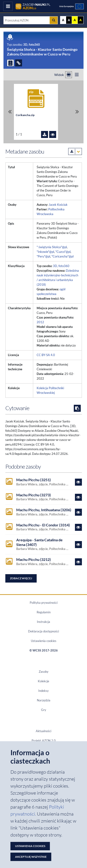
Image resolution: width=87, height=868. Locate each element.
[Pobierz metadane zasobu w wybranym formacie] (75, 151)
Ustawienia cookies (44, 641)
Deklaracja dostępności (43, 631)
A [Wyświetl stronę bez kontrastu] (63, 20)
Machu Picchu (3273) (34, 495)
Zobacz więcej (21, 578)
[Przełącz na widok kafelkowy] (69, 75)
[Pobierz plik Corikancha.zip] (45, 134)
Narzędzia (44, 700)
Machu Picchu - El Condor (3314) (43, 525)
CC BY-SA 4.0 (46, 355)
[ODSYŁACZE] (19, 63)
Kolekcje (43, 681)
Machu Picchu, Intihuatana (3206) (44, 510)
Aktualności (43, 731)
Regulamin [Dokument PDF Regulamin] (44, 612)
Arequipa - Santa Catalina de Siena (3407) (39, 542)
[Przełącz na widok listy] (77, 75)
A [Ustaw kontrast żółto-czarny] (75, 20)
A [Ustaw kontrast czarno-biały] (69, 20)
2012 (40, 322)
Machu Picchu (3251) (34, 480)
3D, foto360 (61, 266)
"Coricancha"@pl (63, 256)
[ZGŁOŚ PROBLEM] (10, 63)
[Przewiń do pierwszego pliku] (10, 112)
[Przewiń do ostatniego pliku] (77, 112)
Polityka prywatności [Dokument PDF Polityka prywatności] (44, 603)
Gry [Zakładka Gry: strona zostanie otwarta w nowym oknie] (44, 710)
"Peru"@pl (43, 256)
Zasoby (44, 672)
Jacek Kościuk (58, 205)
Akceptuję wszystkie (31, 857)
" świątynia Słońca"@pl (52, 247)
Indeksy (43, 691)
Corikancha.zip (25, 115)
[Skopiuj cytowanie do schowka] (77, 408)
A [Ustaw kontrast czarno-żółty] (81, 20)
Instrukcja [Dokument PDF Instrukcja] (43, 622)
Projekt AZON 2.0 (44, 741)
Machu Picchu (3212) (34, 559)
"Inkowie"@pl (45, 252)
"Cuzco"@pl (63, 252)
